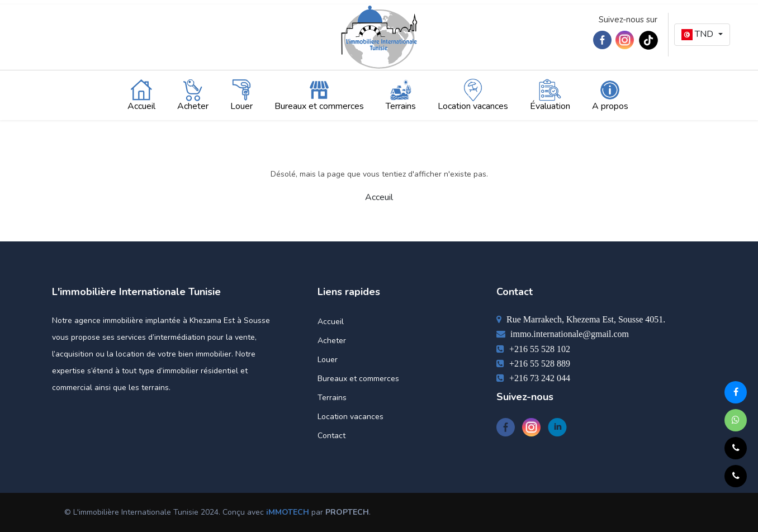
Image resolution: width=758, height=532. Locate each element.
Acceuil (379, 197)
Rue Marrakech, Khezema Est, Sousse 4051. (581, 319)
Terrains (332, 398)
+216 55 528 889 (533, 363)
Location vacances (350, 417)
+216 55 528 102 (533, 349)
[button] (702, 35)
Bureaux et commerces (358, 379)
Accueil (331, 322)
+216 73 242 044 (533, 378)
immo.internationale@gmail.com (563, 334)
